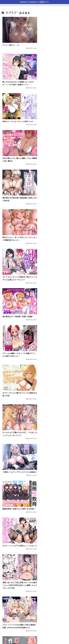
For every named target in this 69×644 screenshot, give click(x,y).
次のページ (35, 587)
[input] (34, 623)
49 (43, 595)
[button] (65, 623)
